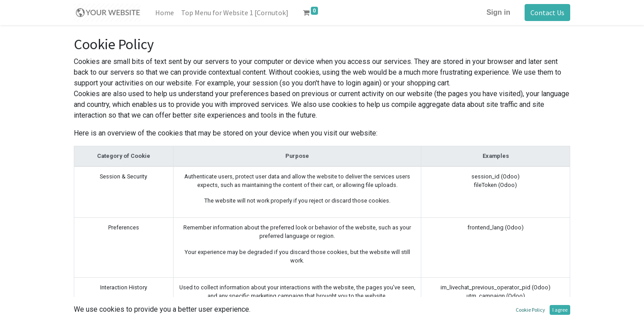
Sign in (498, 12)
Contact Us (547, 13)
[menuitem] (165, 13)
